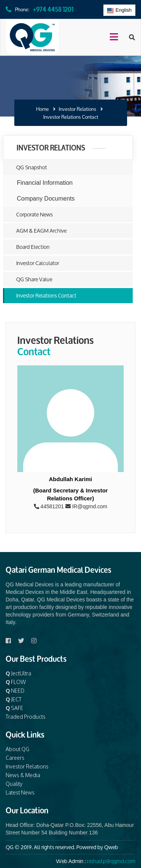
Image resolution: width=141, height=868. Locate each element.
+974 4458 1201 (53, 8)
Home (42, 109)
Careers (15, 758)
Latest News (20, 792)
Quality (14, 784)
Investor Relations (77, 109)
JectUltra (18, 673)
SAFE (14, 708)
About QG (17, 749)
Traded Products (26, 717)
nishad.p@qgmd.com (111, 861)
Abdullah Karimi (70, 479)
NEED (15, 691)
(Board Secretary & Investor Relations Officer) (70, 494)
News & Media (23, 775)
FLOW (16, 682)
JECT (14, 699)
